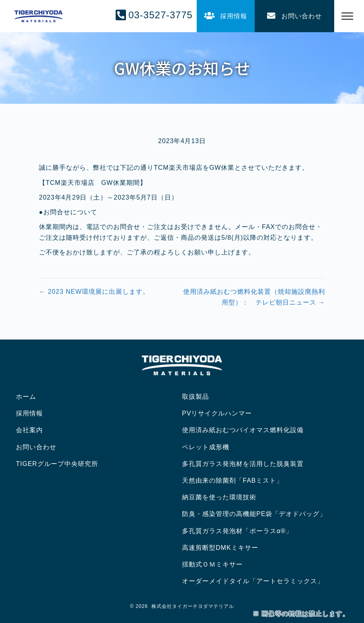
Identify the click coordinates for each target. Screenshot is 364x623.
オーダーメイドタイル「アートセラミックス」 (253, 581)
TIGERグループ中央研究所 (57, 464)
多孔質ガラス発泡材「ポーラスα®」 (237, 531)
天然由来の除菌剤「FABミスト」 (232, 480)
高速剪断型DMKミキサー (220, 548)
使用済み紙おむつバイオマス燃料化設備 (243, 430)
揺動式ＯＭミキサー (212, 564)
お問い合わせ (36, 447)
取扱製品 (196, 397)
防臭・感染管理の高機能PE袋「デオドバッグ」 (254, 514)
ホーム (26, 397)
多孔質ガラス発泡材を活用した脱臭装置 (243, 464)
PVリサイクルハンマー (217, 413)
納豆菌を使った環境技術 (219, 497)
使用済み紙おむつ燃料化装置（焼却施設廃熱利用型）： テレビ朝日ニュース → (254, 297)
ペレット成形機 (206, 447)
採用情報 (29, 413)
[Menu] (347, 16)
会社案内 (29, 430)
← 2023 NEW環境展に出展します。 (94, 292)
